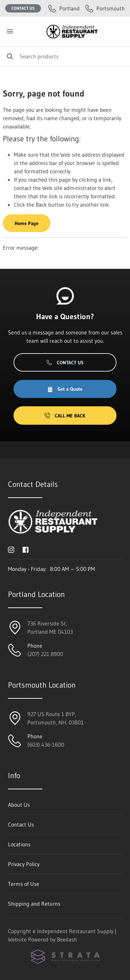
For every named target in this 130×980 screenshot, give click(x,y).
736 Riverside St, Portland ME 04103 (50, 628)
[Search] (65, 56)
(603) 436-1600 (46, 745)
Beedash (67, 939)
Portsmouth (105, 8)
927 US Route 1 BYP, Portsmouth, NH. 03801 (55, 718)
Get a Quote (65, 389)
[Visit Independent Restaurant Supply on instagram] (11, 549)
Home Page (27, 223)
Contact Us (23, 8)
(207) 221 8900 (45, 654)
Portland (64, 8)
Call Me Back (65, 416)
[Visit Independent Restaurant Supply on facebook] (26, 549)
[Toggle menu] (10, 31)
